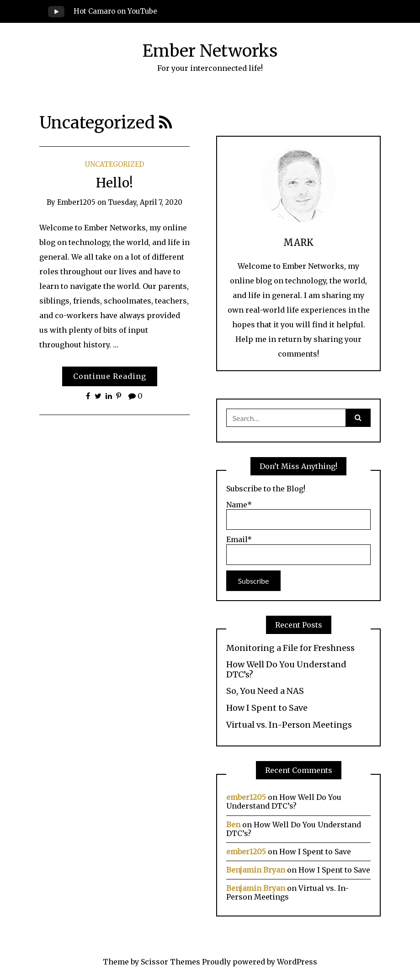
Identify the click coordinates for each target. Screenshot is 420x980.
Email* (298, 550)
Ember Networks (210, 51)
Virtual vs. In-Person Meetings (289, 725)
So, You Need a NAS (265, 691)
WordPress (297, 962)
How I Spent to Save (267, 708)
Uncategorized (114, 164)
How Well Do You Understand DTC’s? (286, 669)
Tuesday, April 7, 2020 (145, 202)
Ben (233, 825)
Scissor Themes (170, 962)
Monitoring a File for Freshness (290, 648)
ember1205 (76, 202)
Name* (298, 515)
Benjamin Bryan (256, 870)
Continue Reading (110, 376)
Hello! (114, 183)
